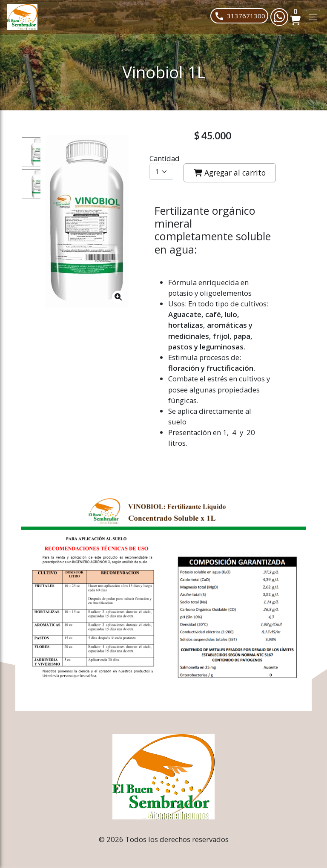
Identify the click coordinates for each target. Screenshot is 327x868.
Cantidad (165, 158)
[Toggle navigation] (313, 17)
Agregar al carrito (230, 173)
